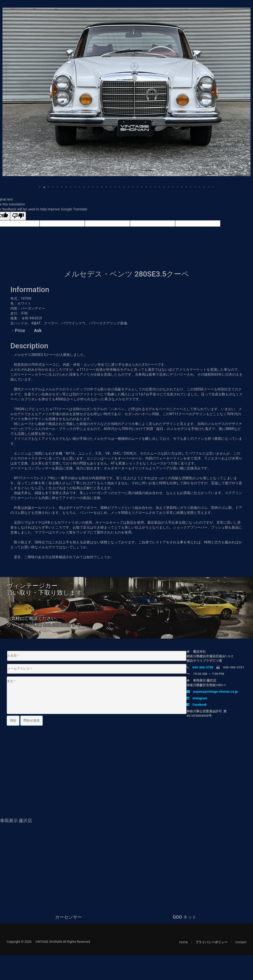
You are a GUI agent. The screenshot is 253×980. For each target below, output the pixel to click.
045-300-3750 (57, 625)
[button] (246, 12)
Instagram (197, 698)
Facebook (197, 705)
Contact (241, 942)
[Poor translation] (18, 216)
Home (183, 942)
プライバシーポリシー (211, 942)
